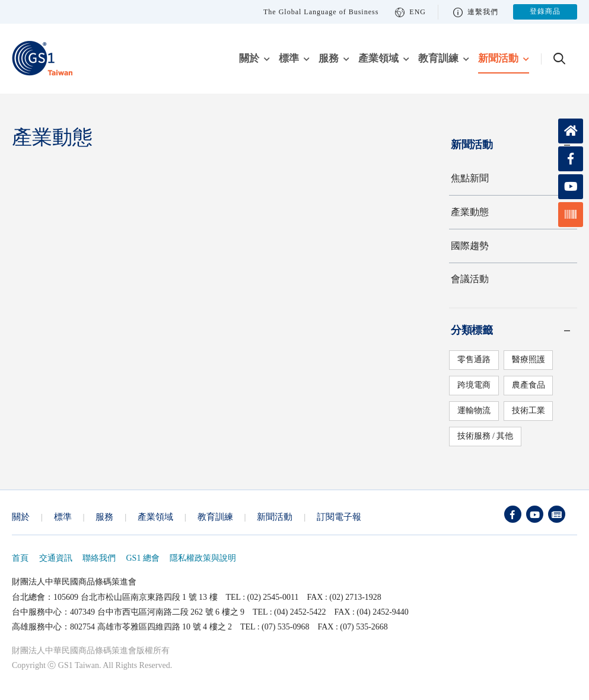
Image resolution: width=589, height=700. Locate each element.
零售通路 (474, 359)
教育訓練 (438, 58)
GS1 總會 (143, 558)
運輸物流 (474, 410)
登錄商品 (545, 12)
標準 (289, 58)
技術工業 (528, 410)
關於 (249, 58)
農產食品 (528, 385)
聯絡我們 (99, 558)
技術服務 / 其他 (485, 436)
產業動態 (470, 212)
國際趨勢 (470, 246)
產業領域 (378, 58)
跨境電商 (474, 385)
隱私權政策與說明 (203, 558)
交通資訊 (56, 558)
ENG (410, 12)
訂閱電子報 (339, 517)
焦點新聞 (470, 178)
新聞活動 (498, 58)
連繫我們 (476, 12)
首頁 (20, 558)
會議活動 (470, 279)
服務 (329, 58)
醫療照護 (528, 359)
